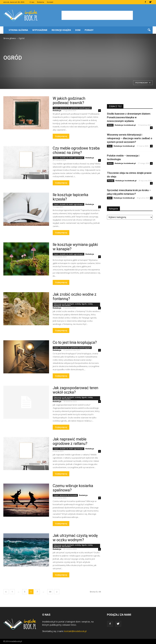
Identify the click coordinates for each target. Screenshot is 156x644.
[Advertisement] (97, 15)
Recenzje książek (61, 30)
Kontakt (50, 2)
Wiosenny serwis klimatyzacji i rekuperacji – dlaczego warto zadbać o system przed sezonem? (130, 138)
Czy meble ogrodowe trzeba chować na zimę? (76, 150)
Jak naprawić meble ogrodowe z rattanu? (70, 441)
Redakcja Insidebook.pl (125, 125)
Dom (78, 30)
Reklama (41, 2)
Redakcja (57, 110)
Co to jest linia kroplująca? (75, 342)
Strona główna (18, 30)
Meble (110, 125)
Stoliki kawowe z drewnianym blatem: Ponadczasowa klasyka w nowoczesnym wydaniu (129, 117)
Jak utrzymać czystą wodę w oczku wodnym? (75, 538)
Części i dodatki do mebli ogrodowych (68, 158)
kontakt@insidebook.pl (75, 631)
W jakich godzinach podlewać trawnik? (69, 101)
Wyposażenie (40, 30)
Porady (89, 30)
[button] (149, 30)
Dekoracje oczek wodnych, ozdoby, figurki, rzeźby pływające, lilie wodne (73, 305)
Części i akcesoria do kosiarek (65, 495)
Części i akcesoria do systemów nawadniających (72, 108)
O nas (32, 2)
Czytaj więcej (61, 136)
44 (50, 592)
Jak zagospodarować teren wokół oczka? (75, 390)
